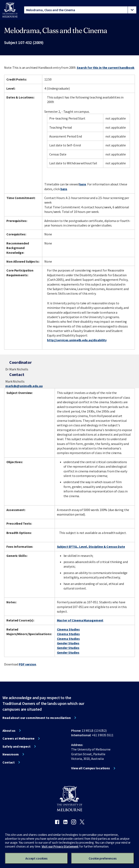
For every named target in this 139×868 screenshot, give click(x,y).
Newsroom (11, 754)
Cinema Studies (68, 629)
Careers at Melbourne (18, 738)
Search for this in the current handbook (106, 68)
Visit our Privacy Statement (60, 846)
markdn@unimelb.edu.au (24, 386)
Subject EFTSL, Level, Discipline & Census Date (91, 547)
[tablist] (80, 10)
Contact (9, 762)
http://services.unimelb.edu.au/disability (77, 340)
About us (9, 730)
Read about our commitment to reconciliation (37, 718)
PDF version (27, 664)
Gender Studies (68, 643)
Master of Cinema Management (80, 620)
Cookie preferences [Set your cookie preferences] (103, 858)
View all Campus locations (91, 768)
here (83, 184)
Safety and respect (16, 746)
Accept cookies (36, 858)
